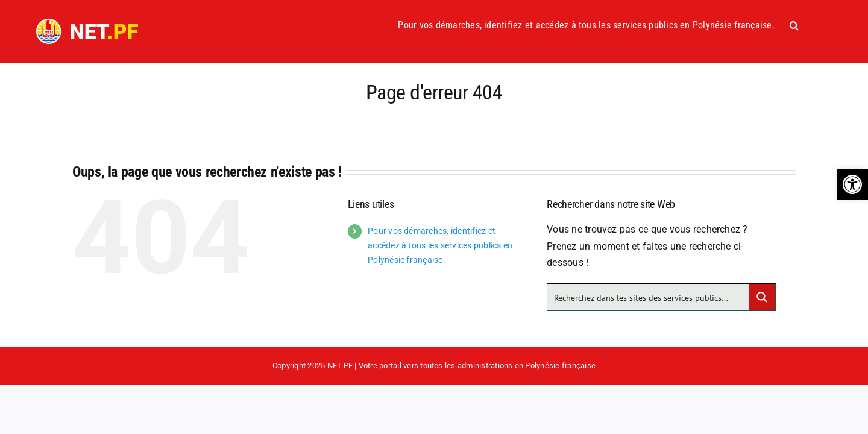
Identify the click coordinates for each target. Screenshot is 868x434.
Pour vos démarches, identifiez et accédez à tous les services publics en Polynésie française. (440, 245)
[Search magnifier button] (762, 297)
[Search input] (649, 297)
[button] (852, 184)
